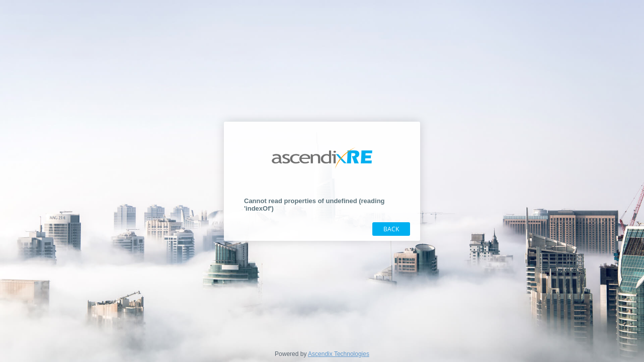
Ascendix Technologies (339, 354)
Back (391, 229)
